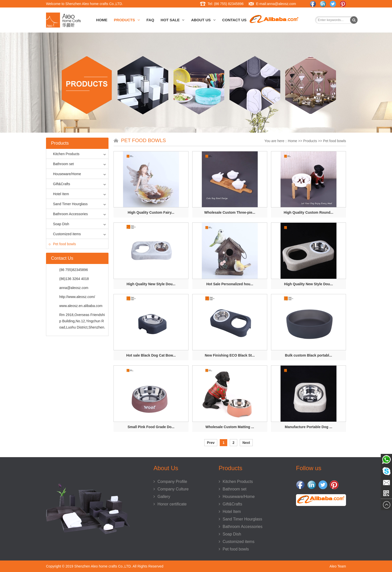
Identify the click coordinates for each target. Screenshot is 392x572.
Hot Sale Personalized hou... (230, 284)
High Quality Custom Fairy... (151, 212)
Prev (211, 443)
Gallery (162, 497)
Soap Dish (59, 224)
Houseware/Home (65, 174)
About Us (203, 20)
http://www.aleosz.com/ (77, 297)
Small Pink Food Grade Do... (151, 427)
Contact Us (234, 20)
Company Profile (170, 482)
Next (246, 443)
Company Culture (171, 489)
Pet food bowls (62, 244)
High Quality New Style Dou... (151, 284)
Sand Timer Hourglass (68, 204)
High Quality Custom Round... (308, 212)
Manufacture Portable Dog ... (308, 427)
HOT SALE (173, 20)
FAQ (150, 20)
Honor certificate (170, 504)
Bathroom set (61, 164)
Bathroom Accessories (68, 214)
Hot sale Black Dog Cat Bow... (151, 355)
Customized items (65, 234)
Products (127, 20)
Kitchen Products (64, 154)
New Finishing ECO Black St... (230, 355)
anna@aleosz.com (281, 4)
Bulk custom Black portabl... (308, 355)
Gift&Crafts (59, 184)
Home (102, 20)
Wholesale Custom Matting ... (230, 427)
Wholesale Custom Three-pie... (230, 212)
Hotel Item (59, 194)
